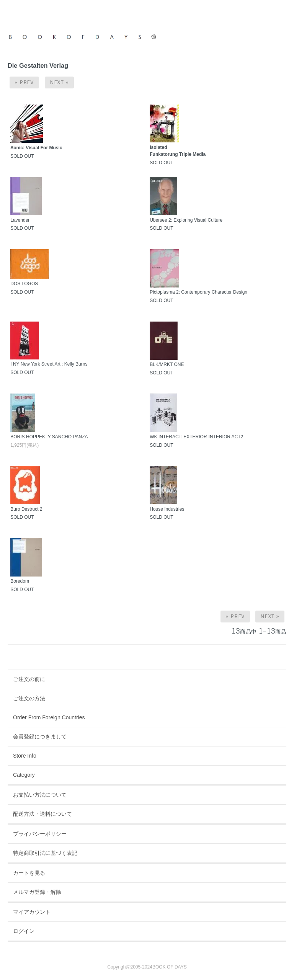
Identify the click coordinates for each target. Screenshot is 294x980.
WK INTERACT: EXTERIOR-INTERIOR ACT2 (196, 437)
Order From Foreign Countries (49, 717)
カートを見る (29, 873)
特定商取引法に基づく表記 (45, 853)
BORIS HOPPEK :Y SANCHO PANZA (49, 437)
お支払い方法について (40, 795)
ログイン (24, 931)
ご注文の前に (29, 679)
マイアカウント (32, 912)
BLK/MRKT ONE (167, 364)
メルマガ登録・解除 (37, 892)
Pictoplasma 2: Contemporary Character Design (198, 292)
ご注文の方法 (29, 698)
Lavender (20, 220)
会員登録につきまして (40, 737)
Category (24, 775)
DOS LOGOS (24, 284)
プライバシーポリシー (40, 834)
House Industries (167, 509)
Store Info (25, 756)
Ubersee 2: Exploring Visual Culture (186, 220)
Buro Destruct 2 (26, 509)
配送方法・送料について (42, 814)
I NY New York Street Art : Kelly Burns (49, 364)
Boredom (20, 581)
